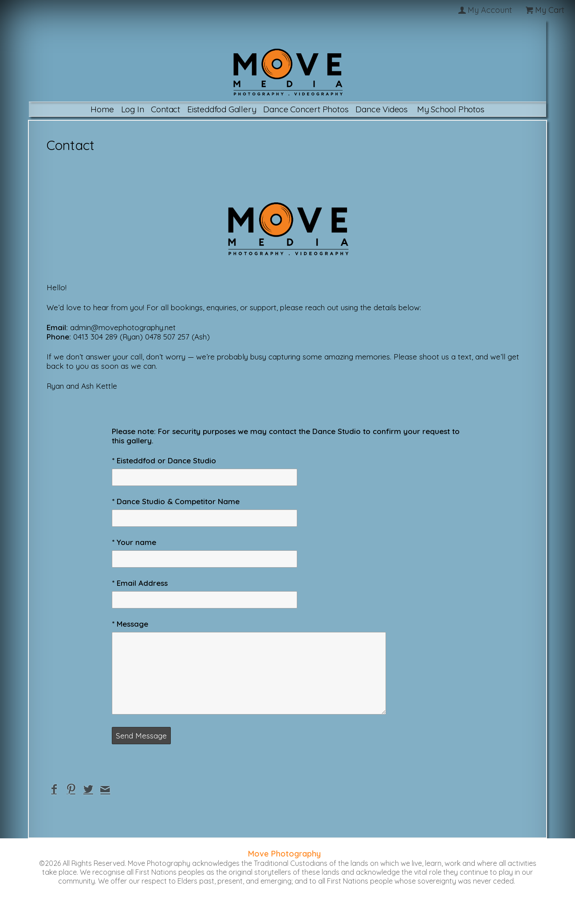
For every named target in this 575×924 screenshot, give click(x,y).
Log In (133, 109)
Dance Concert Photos (306, 109)
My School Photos (451, 109)
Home (102, 109)
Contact (165, 109)
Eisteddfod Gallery (222, 109)
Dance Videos (382, 109)
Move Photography (284, 854)
